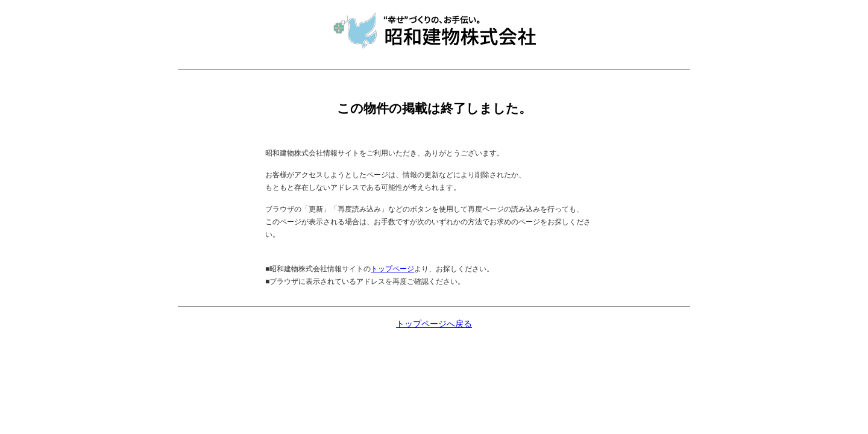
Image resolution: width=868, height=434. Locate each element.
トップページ (392, 269)
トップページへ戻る (434, 324)
